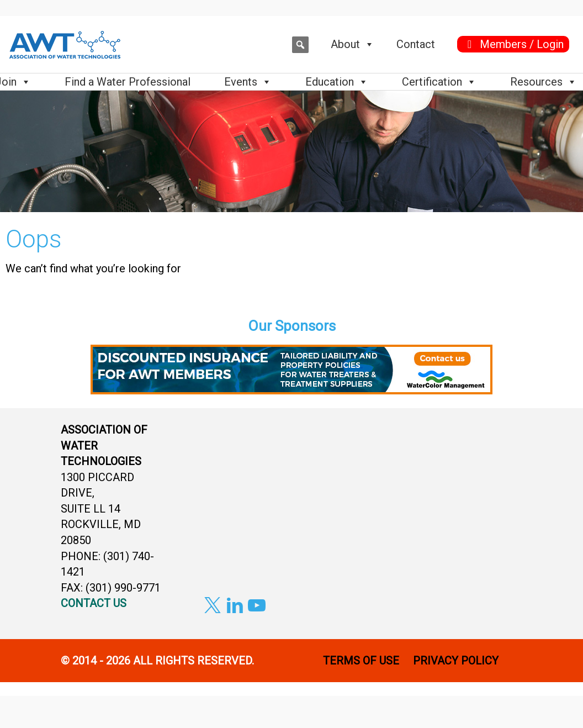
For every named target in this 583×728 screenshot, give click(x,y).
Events (248, 82)
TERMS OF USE (361, 661)
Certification (439, 82)
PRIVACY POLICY (457, 661)
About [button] (353, 44)
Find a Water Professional (128, 82)
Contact (416, 44)
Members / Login (522, 44)
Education (337, 82)
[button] (300, 45)
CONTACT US (94, 603)
